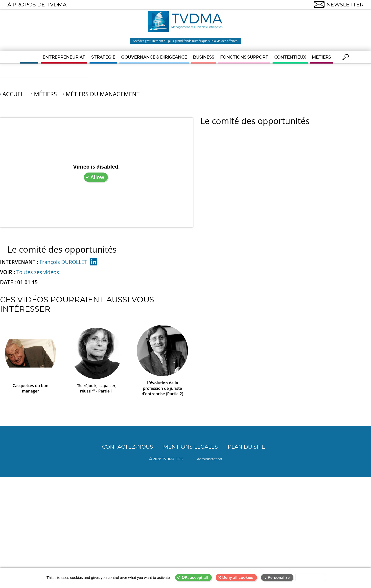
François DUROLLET (63, 262)
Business (204, 57)
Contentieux (290, 57)
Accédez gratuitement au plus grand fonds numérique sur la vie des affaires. (185, 41)
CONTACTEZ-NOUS (128, 447)
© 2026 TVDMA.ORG (166, 459)
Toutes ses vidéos (38, 272)
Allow (97, 177)
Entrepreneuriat (64, 57)
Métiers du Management (103, 94)
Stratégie (103, 57)
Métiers (321, 57)
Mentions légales (191, 447)
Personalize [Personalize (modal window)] (279, 577)
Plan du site (246, 447)
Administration (209, 459)
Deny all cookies (238, 577)
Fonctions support (244, 57)
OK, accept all (195, 577)
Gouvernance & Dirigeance (154, 57)
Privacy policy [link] (311, 577)
